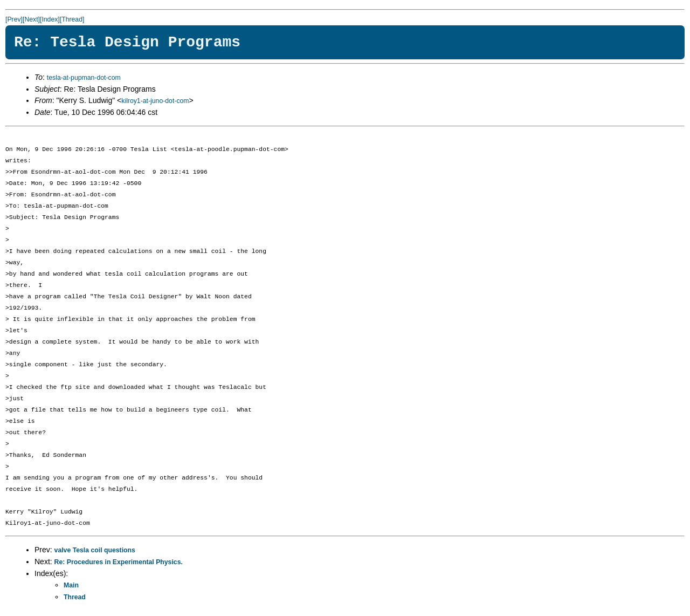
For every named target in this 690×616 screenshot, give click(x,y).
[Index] (50, 19)
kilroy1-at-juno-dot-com (155, 101)
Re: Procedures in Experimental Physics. (119, 562)
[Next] (31, 19)
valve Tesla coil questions (95, 550)
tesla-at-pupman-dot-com (84, 78)
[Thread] (72, 19)
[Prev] (14, 19)
